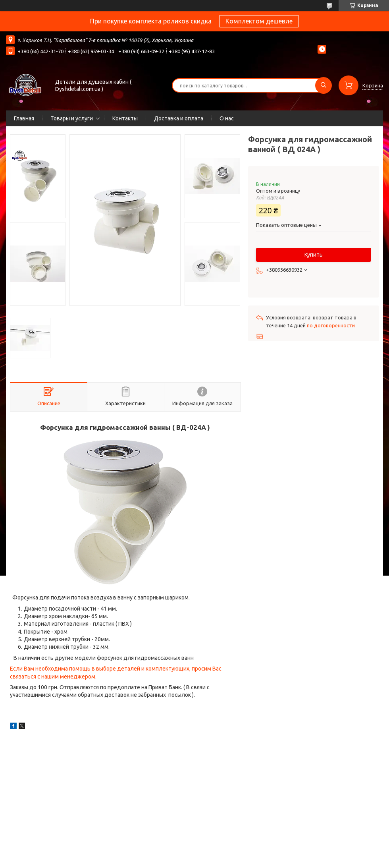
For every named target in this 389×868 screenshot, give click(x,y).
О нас (227, 118)
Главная (24, 118)
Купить (314, 255)
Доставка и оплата (179, 118)
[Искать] (324, 85)
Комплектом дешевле (259, 21)
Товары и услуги (72, 118)
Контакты (125, 118)
